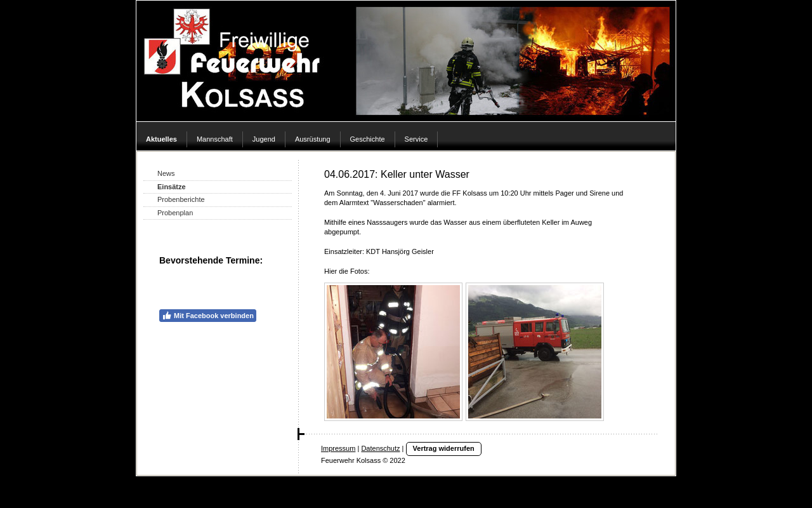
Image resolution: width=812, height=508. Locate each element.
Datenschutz (380, 448)
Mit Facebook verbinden (208, 316)
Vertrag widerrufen (444, 448)
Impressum (338, 448)
